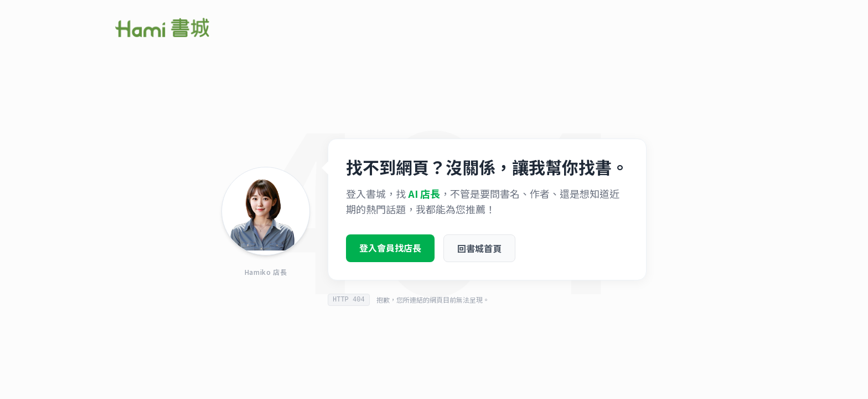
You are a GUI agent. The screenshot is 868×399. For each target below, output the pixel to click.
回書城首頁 (479, 252)
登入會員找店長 (390, 252)
